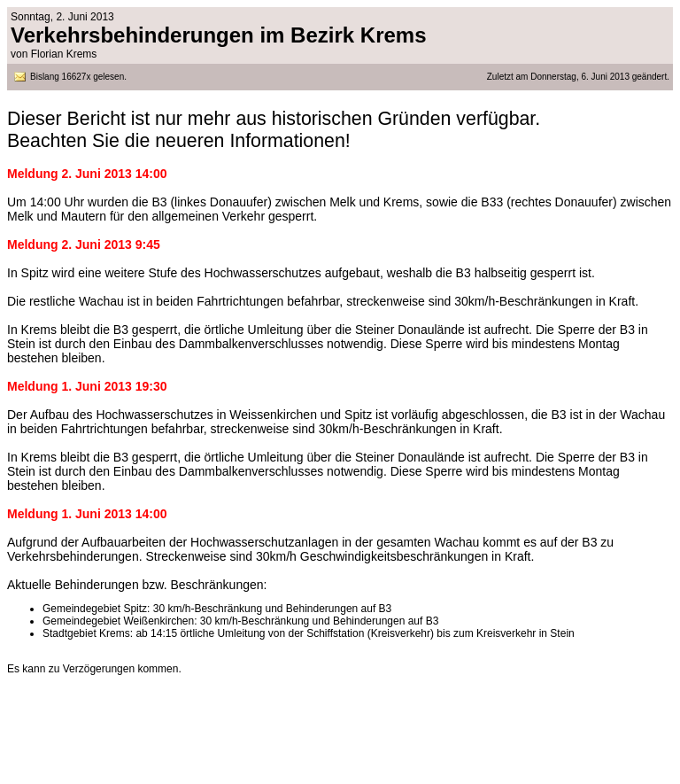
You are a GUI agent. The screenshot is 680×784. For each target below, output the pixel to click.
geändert (648, 77)
